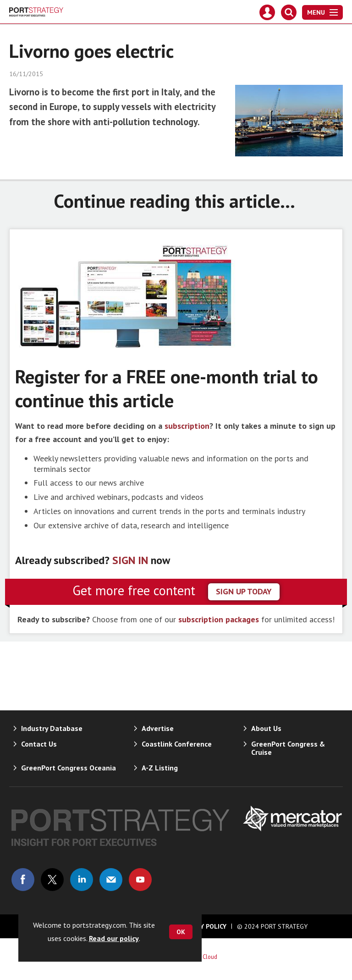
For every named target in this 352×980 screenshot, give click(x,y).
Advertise (158, 728)
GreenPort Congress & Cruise (288, 748)
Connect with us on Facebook (23, 880)
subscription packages (219, 619)
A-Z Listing (160, 768)
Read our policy (114, 938)
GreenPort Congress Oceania (69, 768)
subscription (187, 426)
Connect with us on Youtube (140, 880)
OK (181, 932)
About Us (266, 728)
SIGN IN (130, 560)
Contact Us (39, 744)
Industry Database (52, 728)
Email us (111, 880)
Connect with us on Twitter (52, 880)
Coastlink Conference (177, 744)
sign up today (244, 591)
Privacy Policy (203, 926)
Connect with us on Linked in (82, 880)
